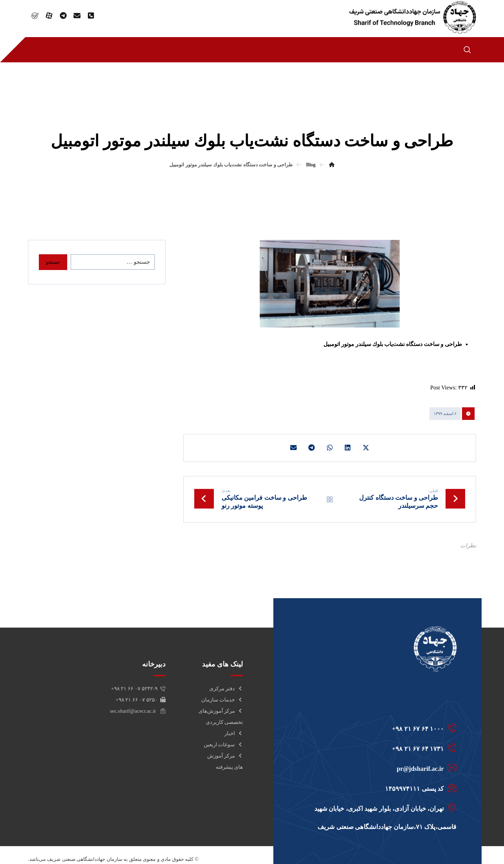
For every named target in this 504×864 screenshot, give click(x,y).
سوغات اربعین (223, 746)
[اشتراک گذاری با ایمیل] (292, 448)
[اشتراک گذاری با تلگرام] (311, 448)
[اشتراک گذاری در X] (367, 448)
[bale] (35, 16)
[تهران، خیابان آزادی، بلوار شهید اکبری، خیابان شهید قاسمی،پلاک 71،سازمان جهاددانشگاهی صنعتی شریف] (383, 809)
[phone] (91, 16)
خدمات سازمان (222, 701)
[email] (77, 16)
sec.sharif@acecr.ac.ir (138, 712)
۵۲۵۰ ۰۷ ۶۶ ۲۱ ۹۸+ (140, 701)
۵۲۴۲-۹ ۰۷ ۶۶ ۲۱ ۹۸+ (138, 690)
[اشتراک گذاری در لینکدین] (349, 448)
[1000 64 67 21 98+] (383, 729)
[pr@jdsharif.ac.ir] (383, 769)
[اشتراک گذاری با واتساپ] (330, 448)
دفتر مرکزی (226, 690)
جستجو (53, 262)
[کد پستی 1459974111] (383, 789)
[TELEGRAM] (63, 16)
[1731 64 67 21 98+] (383, 749)
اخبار (234, 734)
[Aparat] (49, 16)
